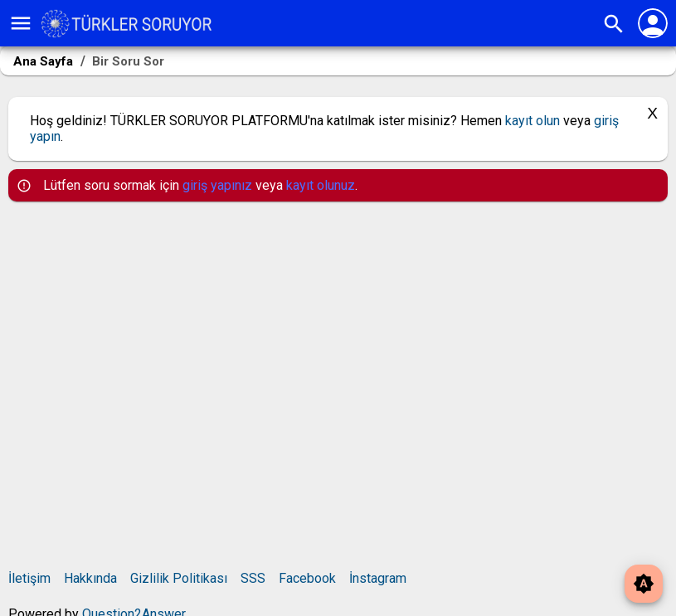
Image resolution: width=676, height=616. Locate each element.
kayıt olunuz (321, 185)
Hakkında (90, 578)
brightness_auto (644, 584)
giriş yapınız (217, 185)
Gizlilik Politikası (179, 578)
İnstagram (378, 578)
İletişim (29, 578)
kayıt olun (533, 121)
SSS (253, 578)
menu (21, 23)
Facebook (307, 578)
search (614, 24)
